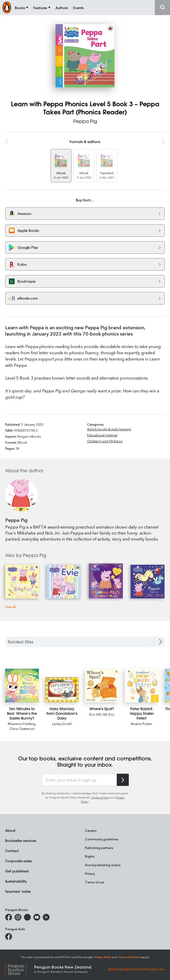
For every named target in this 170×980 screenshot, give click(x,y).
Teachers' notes (18, 891)
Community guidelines (102, 839)
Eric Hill (95, 714)
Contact (12, 851)
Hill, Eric (108, 714)
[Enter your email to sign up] (79, 780)
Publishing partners (99, 848)
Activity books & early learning (109, 429)
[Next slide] (161, 642)
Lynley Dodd (62, 724)
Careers (91, 830)
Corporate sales (19, 861)
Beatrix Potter (142, 724)
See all (10, 607)
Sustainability (16, 881)
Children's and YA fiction (105, 441)
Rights (90, 856)
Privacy (90, 873)
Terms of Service (129, 957)
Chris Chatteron (22, 728)
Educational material (102, 435)
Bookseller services (21, 841)
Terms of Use (100, 797)
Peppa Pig (85, 121)
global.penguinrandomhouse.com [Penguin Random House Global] (136, 969)
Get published (17, 871)
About (10, 830)
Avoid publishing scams (103, 865)
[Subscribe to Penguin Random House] (123, 780)
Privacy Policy (102, 957)
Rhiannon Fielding (22, 724)
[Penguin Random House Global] (20, 969)
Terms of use (95, 882)
